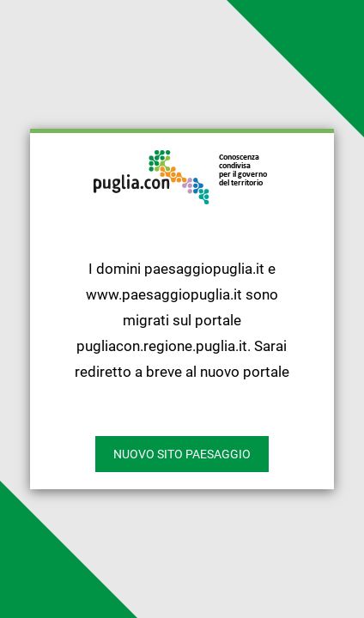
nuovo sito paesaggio (182, 454)
